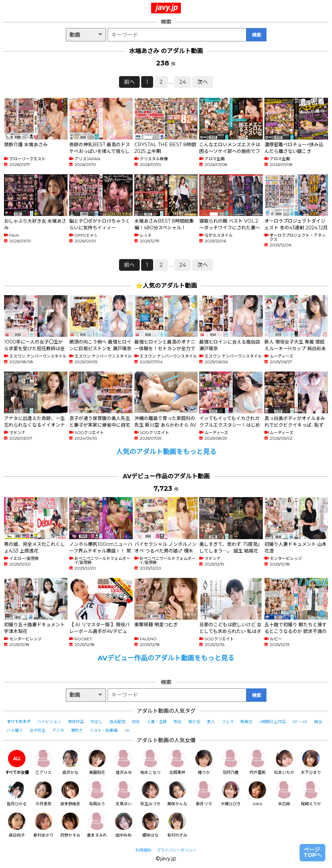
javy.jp (167, 7)
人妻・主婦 (157, 722)
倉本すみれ (97, 825)
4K (127, 730)
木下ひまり (311, 762)
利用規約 (143, 850)
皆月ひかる (17, 794)
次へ (203, 82)
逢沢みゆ (124, 762)
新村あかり (43, 825)
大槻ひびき (231, 794)
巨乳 (136, 722)
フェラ (228, 722)
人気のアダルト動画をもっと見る (166, 452)
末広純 (284, 794)
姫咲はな (150, 825)
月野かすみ (70, 825)
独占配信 (117, 722)
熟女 (178, 722)
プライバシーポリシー (177, 850)
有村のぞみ (177, 825)
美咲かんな (177, 794)
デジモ (58, 730)
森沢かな (70, 762)
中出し (97, 722)
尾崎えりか (311, 794)
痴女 (318, 722)
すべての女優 (17, 762)
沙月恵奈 (43, 794)
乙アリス (43, 762)
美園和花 (97, 762)
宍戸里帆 (257, 762)
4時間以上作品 (272, 722)
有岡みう (97, 794)
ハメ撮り (15, 730)
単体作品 (76, 722)
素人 (211, 722)
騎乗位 (246, 722)
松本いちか (284, 762)
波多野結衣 (70, 794)
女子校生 (37, 730)
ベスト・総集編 (104, 730)
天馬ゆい (124, 794)
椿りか (204, 762)
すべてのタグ (19, 722)
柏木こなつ (150, 762)
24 (183, 82)
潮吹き (77, 730)
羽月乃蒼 (231, 762)
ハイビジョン (49, 722)
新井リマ (204, 794)
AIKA (257, 794)
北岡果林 (177, 762)
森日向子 (17, 825)
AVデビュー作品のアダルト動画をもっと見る (166, 658)
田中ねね (124, 825)
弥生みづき (150, 794)
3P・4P (300, 722)
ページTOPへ (312, 852)
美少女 (194, 722)
